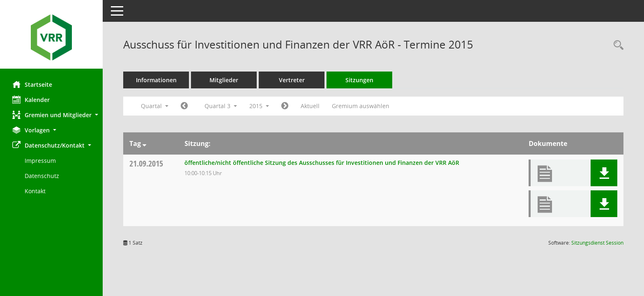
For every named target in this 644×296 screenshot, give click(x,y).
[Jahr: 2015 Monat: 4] (184, 106)
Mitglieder (224, 80)
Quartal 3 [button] (221, 106)
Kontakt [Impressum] (35, 191)
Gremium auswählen (361, 106)
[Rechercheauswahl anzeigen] (616, 45)
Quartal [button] (155, 106)
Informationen (156, 80)
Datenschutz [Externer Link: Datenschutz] (42, 176)
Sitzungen (359, 80)
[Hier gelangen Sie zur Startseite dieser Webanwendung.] (51, 37)
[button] (51, 115)
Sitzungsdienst (597, 243)
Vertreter (292, 80)
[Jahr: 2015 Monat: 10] (285, 106)
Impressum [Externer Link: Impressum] (40, 161)
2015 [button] (259, 106)
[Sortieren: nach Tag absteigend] (144, 143)
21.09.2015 (146, 163)
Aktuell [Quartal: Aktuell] (310, 106)
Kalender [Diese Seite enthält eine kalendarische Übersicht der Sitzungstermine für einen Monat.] (31, 99)
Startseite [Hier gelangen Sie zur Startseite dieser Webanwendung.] (32, 84)
